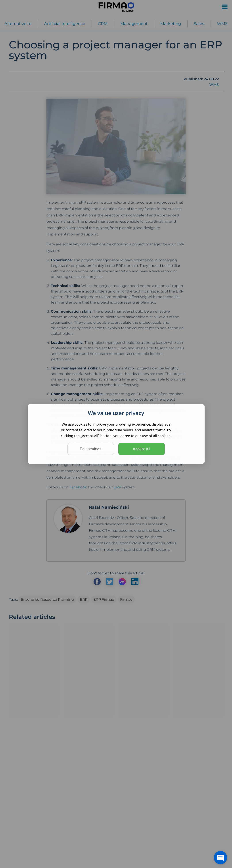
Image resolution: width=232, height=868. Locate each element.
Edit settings (90, 449)
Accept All (141, 449)
